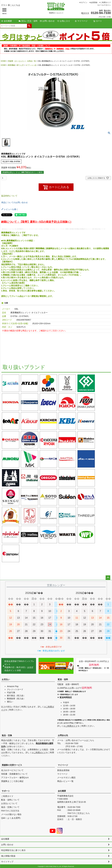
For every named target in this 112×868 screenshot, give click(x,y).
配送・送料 (63, 679)
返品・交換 (7, 735)
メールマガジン (105, 5)
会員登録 (94, 2)
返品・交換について (10, 807)
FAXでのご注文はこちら (79, 813)
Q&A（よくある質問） (11, 818)
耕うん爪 (20, 65)
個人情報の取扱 (8, 856)
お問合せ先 (63, 735)
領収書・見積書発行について (14, 774)
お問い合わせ (47, 21)
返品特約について (9, 196)
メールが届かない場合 (11, 814)
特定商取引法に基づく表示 (13, 850)
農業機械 (11, 65)
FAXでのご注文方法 (10, 811)
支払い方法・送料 (28, 21)
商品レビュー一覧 (65, 781)
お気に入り (64, 21)
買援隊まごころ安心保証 (12, 781)
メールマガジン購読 (66, 778)
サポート (6, 791)
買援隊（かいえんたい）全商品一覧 (22, 61)
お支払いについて (9, 803)
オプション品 (31, 65)
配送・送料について (10, 800)
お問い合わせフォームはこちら (80, 740)
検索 (29, 26)
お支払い (6, 679)
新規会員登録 (63, 770)
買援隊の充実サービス (12, 765)
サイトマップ (7, 862)
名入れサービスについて (12, 770)
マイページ (81, 21)
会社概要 (7, 21)
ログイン (84, 2)
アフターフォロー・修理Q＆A (15, 778)
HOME (3, 61)
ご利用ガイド (106, 2)
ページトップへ (108, 578)
